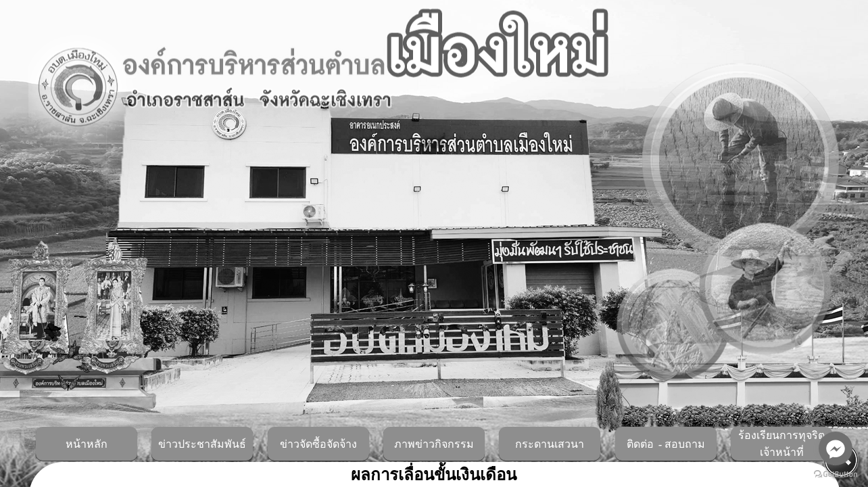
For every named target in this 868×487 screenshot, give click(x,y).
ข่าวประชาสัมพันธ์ (202, 444)
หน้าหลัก (87, 444)
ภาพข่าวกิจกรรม (434, 444)
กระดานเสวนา (550, 444)
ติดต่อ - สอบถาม (666, 444)
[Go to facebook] (836, 448)
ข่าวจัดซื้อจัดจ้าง (318, 444)
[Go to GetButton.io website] (836, 474)
